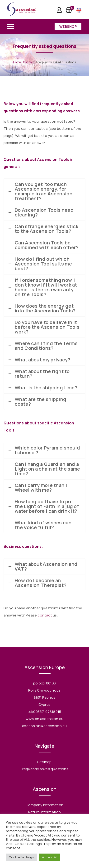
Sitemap (44, 762)
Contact (29, 62)
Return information (44, 812)
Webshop (68, 26)
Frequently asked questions (44, 769)
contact (45, 615)
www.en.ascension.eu (45, 719)
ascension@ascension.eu (44, 726)
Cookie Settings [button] (21, 857)
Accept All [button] (50, 857)
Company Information (45, 805)
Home (17, 62)
